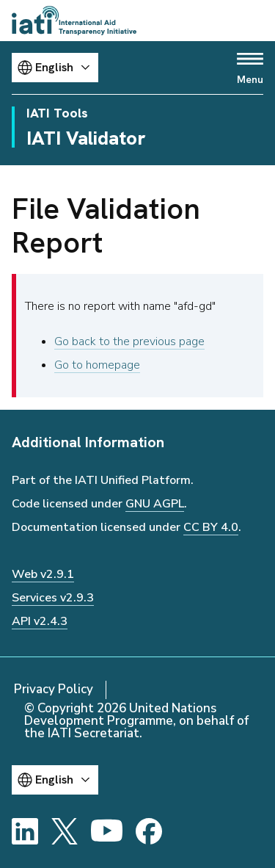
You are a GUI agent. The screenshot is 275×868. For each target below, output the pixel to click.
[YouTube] (107, 831)
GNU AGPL (155, 504)
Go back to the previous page (129, 341)
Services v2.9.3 (53, 598)
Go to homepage (97, 365)
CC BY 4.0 (211, 527)
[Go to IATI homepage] (74, 21)
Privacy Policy (54, 689)
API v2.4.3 (40, 621)
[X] (65, 831)
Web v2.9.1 (43, 574)
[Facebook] (149, 831)
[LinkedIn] (25, 831)
